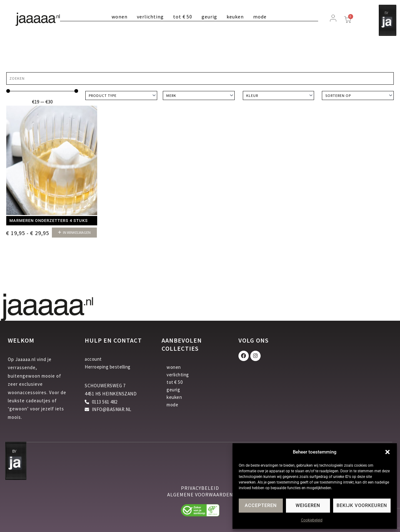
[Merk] (199, 95)
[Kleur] (278, 95)
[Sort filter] (358, 95)
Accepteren (261, 505)
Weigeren (308, 505)
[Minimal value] (42, 91)
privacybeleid (200, 488)
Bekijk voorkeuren (362, 505)
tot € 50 (183, 17)
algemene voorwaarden (200, 494)
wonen (120, 17)
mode (260, 17)
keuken (235, 17)
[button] (387, 452)
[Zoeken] (200, 78)
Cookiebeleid (312, 520)
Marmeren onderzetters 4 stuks (49, 221)
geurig (209, 17)
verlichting (150, 17)
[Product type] (121, 95)
